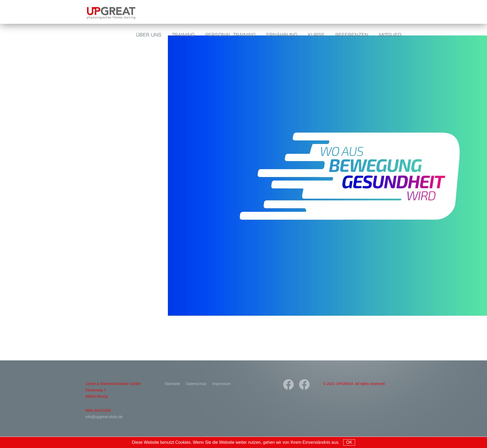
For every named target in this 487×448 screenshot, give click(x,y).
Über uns (149, 35)
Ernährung (282, 35)
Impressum (221, 384)
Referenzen (352, 35)
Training (183, 35)
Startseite (173, 384)
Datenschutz (196, 384)
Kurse (316, 35)
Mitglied (390, 35)
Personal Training (230, 35)
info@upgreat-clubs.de (104, 417)
